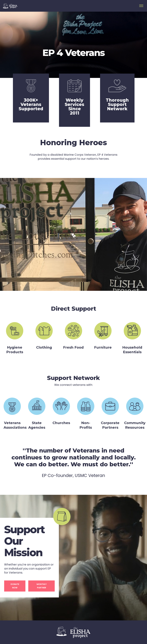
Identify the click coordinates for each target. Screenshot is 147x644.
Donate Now (15, 586)
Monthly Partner (42, 586)
